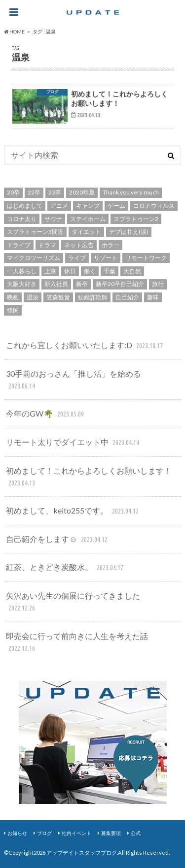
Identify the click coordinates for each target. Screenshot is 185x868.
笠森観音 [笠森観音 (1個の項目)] (58, 297)
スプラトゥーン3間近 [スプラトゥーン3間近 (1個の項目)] (35, 232)
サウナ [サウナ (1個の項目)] (53, 219)
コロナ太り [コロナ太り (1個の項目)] (22, 219)
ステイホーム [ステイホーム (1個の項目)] (88, 219)
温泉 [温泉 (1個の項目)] (33, 297)
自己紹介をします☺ (58, 540)
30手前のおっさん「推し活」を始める (74, 380)
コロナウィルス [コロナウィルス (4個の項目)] (154, 206)
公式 (136, 833)
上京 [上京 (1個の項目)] (50, 271)
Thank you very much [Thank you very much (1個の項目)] (131, 192)
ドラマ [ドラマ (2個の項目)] (47, 245)
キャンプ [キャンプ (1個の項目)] (88, 206)
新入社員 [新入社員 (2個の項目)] (56, 284)
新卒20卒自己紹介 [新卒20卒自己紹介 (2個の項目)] (120, 284)
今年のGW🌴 (46, 414)
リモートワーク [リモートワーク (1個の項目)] (146, 258)
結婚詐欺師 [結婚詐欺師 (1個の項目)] (93, 297)
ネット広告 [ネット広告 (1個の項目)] (79, 245)
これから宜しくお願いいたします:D (85, 346)
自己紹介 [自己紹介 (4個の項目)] (127, 297)
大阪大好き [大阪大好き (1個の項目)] (22, 284)
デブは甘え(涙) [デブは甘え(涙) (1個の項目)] (129, 232)
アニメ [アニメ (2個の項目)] (59, 206)
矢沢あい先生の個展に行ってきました (73, 602)
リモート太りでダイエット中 (74, 443)
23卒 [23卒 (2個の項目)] (55, 192)
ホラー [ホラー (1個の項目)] (111, 245)
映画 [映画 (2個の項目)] (13, 297)
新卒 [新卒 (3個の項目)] (82, 284)
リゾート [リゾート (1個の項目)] (106, 258)
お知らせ (17, 833)
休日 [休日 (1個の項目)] (70, 271)
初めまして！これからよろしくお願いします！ (89, 477)
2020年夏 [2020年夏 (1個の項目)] (82, 192)
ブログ (44, 833)
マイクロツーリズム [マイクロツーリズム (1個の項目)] (34, 258)
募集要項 (111, 833)
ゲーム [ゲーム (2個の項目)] (116, 206)
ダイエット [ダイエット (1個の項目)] (86, 232)
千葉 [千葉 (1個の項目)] (110, 271)
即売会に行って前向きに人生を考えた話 (77, 643)
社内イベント (76, 833)
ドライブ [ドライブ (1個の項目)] (19, 245)
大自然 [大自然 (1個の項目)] (132, 271)
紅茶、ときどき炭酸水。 (66, 568)
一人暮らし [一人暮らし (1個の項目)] (22, 271)
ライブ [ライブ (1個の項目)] (77, 258)
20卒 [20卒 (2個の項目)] (13, 192)
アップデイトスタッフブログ (82, 852)
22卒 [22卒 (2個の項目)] (34, 192)
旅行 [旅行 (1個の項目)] (158, 284)
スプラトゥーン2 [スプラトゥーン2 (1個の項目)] (136, 219)
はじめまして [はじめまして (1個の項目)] (25, 206)
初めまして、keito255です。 (73, 511)
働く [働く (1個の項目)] (90, 271)
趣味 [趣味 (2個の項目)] (153, 297)
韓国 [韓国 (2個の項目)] (13, 310)
